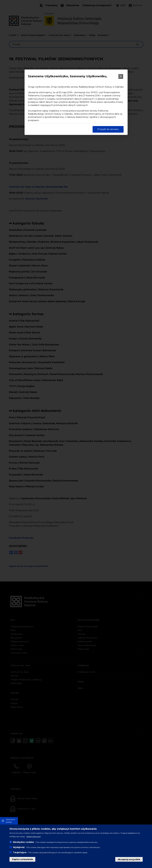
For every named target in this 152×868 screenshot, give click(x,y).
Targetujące (20, 852)
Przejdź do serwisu (108, 129)
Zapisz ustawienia (22, 859)
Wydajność (19, 847)
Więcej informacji (34, 836)
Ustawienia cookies (10, 821)
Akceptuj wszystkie (129, 859)
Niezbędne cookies (23, 842)
